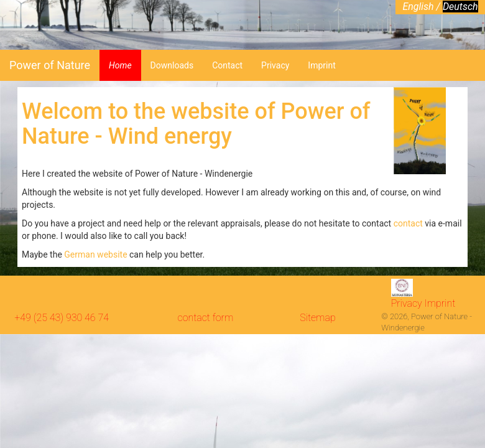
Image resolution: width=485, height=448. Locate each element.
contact (409, 223)
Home (120, 65)
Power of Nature (50, 65)
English (419, 7)
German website (95, 254)
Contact (227, 65)
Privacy (275, 65)
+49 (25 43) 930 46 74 (62, 318)
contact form (206, 318)
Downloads (172, 65)
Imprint (321, 65)
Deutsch (460, 7)
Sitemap (317, 318)
